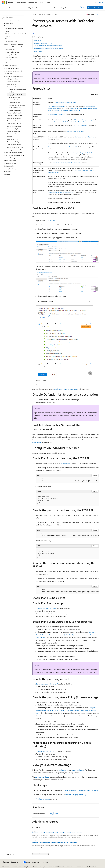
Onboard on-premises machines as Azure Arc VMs (63, 147)
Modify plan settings (43, 799)
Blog (26, 867)
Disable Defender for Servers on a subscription (48, 46)
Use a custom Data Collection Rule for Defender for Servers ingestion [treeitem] (17, 105)
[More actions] (98, 15)
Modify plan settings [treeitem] (15, 110)
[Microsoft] (4, 3)
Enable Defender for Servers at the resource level (48, 48)
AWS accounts (79, 137)
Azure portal (50, 220)
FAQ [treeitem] (7, 63)
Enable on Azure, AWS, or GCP (43, 43)
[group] (68, 480)
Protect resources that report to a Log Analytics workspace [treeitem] (16, 149)
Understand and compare (55, 114)
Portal (83, 8)
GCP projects (90, 137)
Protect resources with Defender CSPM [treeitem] (14, 83)
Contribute (34, 867)
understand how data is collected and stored (67, 110)
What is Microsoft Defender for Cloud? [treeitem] (15, 30)
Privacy (42, 867)
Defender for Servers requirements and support (66, 163)
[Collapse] (24, 13)
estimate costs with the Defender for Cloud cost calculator (70, 122)
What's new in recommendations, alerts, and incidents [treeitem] (15, 40)
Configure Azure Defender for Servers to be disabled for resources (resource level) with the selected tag (66, 710)
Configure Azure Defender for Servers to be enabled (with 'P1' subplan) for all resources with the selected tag (66, 635)
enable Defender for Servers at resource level (61, 192)
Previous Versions (17, 867)
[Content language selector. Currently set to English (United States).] (10, 862)
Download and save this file (45, 608)
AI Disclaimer (5, 867)
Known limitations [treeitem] (11, 60)
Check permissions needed (56, 106)
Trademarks (80, 867)
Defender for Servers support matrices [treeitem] (17, 91)
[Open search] (96, 3)
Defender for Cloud (52, 14)
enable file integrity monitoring (76, 795)
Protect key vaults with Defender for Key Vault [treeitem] (14, 128)
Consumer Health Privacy (55, 867)
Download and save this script (46, 684)
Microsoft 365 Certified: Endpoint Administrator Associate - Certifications (55, 843)
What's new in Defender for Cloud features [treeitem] (16, 35)
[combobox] (13, 17)
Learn (34, 14)
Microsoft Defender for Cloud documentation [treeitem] (13, 22)
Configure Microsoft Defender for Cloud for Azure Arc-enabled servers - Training (57, 833)
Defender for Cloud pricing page (83, 120)
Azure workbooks (78, 770)
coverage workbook (42, 777)
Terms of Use (70, 867)
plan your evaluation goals (77, 81)
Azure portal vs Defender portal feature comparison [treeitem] (15, 56)
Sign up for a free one (79, 125)
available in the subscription (76, 131)
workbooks (62, 770)
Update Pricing (65, 463)
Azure (41, 14)
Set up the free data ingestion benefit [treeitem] (14, 99)
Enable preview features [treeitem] (12, 52)
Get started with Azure (95, 8)
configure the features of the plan (65, 389)
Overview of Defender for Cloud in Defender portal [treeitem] (16, 48)
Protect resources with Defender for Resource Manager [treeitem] (14, 134)
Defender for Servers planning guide (65, 102)
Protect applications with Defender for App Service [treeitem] (14, 114)
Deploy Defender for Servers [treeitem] (17, 95)
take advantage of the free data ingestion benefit (82, 790)
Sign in (101, 2)
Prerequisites (38, 40)
